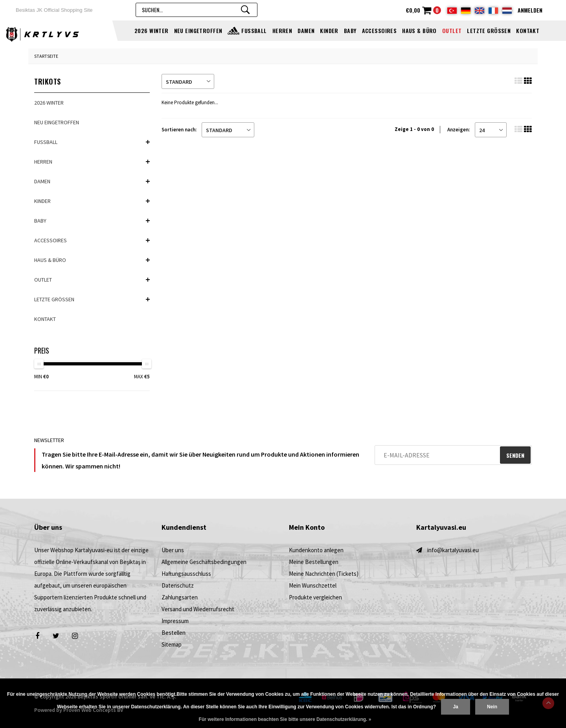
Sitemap (172, 644)
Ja (455, 707)
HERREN (282, 30)
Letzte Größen (489, 30)
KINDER (329, 30)
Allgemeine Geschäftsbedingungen (204, 562)
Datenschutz (178, 585)
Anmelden (530, 10)
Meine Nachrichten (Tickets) (324, 574)
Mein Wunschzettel (313, 585)
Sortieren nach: (179, 130)
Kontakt (528, 30)
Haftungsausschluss (186, 574)
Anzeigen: (458, 130)
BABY (350, 30)
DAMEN (306, 30)
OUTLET (452, 30)
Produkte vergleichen (315, 597)
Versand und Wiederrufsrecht (198, 609)
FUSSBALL (254, 30)
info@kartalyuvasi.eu (453, 550)
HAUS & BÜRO (419, 30)
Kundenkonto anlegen (316, 550)
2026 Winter (152, 30)
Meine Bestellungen (314, 562)
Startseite (46, 56)
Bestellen (174, 633)
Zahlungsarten (180, 597)
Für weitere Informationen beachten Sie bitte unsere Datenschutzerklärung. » (285, 719)
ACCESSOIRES (379, 30)
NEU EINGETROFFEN (198, 30)
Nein (492, 707)
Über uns (173, 550)
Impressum (175, 621)
